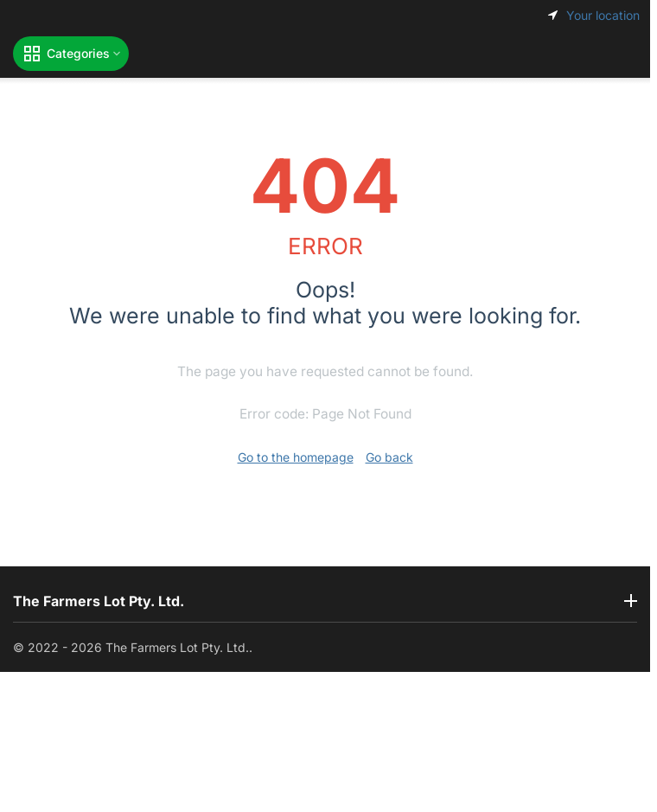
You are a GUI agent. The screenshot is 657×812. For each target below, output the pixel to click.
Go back (389, 457)
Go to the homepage (296, 457)
